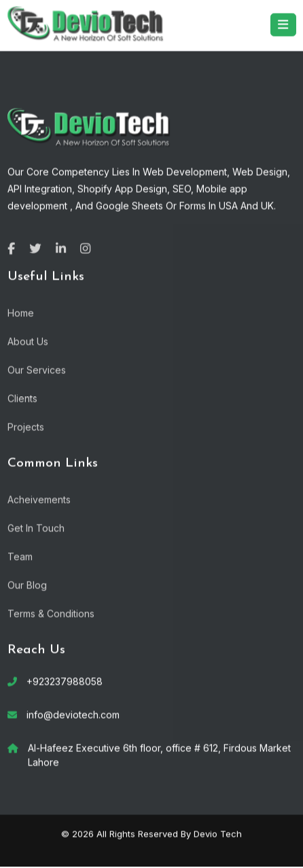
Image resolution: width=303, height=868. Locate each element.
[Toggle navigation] (283, 24)
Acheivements (39, 499)
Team (20, 556)
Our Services (37, 370)
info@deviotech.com (73, 714)
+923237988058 (65, 681)
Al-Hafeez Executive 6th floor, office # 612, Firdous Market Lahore (159, 755)
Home (21, 313)
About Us (28, 341)
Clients (22, 398)
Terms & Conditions (51, 613)
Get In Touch (36, 528)
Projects (26, 427)
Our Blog (27, 585)
